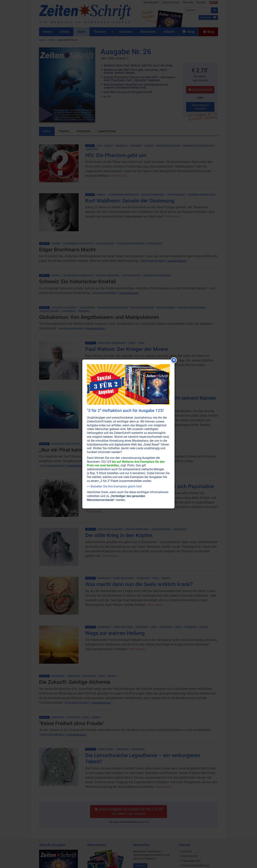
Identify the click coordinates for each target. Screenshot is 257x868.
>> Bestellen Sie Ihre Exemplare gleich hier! (114, 486)
